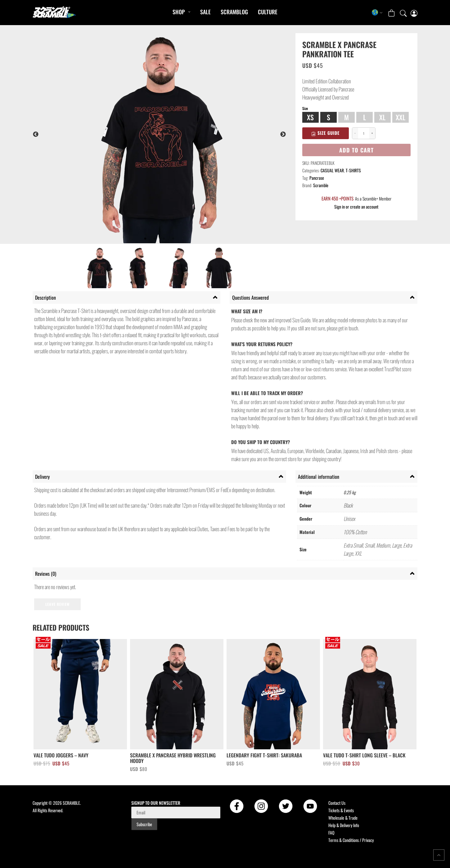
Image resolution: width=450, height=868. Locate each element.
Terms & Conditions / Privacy (351, 840)
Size (305, 108)
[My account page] (414, 13)
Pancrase (317, 178)
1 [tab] (145, 239)
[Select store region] (377, 12)
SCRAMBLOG (234, 12)
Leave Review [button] (57, 604)
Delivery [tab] (42, 477)
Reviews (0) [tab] (46, 574)
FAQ (331, 833)
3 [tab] (164, 239)
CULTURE (268, 12)
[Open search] (403, 12)
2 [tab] (155, 239)
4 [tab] (173, 239)
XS (310, 117)
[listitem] (100, 268)
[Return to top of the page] (439, 855)
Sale (205, 12)
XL (382, 117)
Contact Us (337, 803)
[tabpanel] (176, 134)
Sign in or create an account (356, 207)
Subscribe (144, 824)
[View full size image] (176, 134)
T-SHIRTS (353, 170)
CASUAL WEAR (332, 170)
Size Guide (325, 133)
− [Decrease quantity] (355, 133)
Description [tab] (45, 297)
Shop (179, 12)
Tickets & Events (341, 810)
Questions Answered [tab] (250, 297)
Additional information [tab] (319, 477)
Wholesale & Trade (343, 818)
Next (283, 134)
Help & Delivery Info (344, 825)
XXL (400, 117)
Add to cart (356, 150)
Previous (36, 134)
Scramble (321, 185)
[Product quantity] (364, 133)
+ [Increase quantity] (372, 133)
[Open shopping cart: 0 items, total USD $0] (392, 12)
